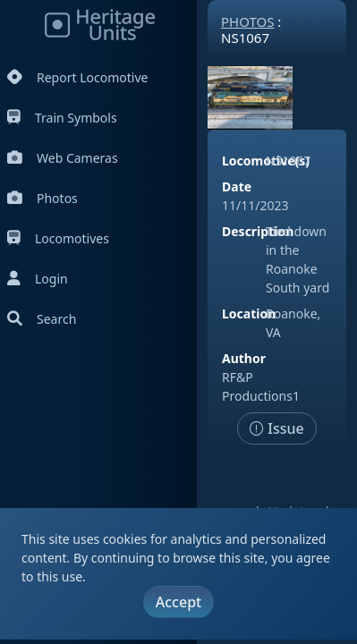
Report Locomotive (77, 77)
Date (237, 186)
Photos (42, 198)
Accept (178, 602)
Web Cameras (63, 158)
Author (244, 358)
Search (42, 319)
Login (38, 279)
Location (249, 314)
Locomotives (58, 238)
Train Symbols (62, 118)
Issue (277, 428)
